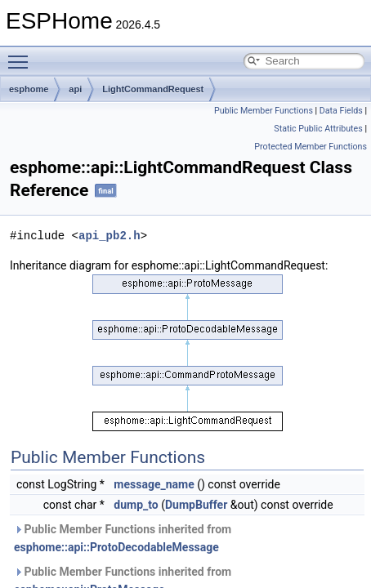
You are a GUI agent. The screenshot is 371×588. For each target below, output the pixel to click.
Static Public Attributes (318, 129)
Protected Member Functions (311, 147)
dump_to (136, 505)
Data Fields (341, 111)
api (75, 89)
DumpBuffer (196, 505)
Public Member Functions (264, 111)
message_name (154, 484)
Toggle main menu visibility (22, 55)
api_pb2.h (110, 236)
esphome (29, 89)
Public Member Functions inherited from (123, 538)
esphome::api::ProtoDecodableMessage (116, 547)
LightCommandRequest (153, 89)
